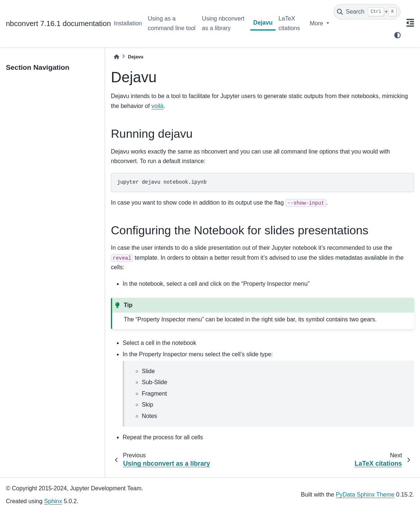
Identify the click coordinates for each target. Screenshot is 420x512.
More (317, 23)
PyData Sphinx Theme (365, 495)
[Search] (367, 12)
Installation (128, 23)
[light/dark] (398, 35)
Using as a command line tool (172, 23)
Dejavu (263, 23)
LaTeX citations (289, 23)
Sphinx (53, 501)
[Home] (116, 57)
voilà (157, 106)
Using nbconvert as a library (223, 23)
